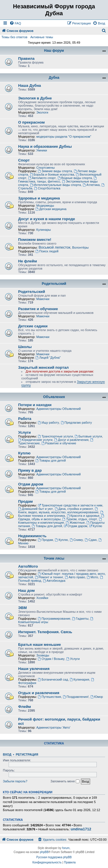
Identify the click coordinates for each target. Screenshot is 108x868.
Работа (25, 419)
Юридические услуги (35, 440)
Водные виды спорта (75, 178)
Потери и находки (35, 405)
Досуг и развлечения (71, 440)
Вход (7, 754)
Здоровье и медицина (39, 198)
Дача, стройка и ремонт (74, 509)
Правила (26, 58)
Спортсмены (46, 168)
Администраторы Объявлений (58, 409)
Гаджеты (80, 619)
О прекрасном (31, 122)
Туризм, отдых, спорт (80, 519)
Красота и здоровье (83, 516)
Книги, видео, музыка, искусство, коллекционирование (58, 511)
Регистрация (27, 754)
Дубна (54, 78)
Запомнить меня (65, 781)
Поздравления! (76, 697)
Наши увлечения (34, 669)
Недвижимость (32, 536)
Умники (42, 150)
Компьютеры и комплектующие (60, 521)
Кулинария (79, 679)
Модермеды (45, 206)
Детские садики (33, 326)
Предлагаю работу (76, 423)
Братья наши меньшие (39, 645)
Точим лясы (54, 558)
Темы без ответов (14, 37)
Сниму (76, 540)
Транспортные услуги (55, 436)
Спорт (24, 160)
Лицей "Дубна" (48, 358)
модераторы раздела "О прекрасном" (64, 137)
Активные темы (42, 37)
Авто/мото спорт (42, 178)
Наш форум (54, 51)
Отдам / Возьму (51, 659)
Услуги (24, 432)
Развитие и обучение (38, 309)
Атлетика (91, 185)
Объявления (54, 397)
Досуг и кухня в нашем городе (47, 219)
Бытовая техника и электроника (61, 514)
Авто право (75, 577)
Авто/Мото (28, 566)
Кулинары (43, 230)
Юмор (97, 697)
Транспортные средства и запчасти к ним (70, 505)
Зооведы (43, 655)
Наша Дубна (30, 86)
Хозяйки (42, 598)
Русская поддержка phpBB (54, 857)
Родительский (54, 284)
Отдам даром (31, 484)
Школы (25, 347)
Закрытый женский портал (43, 367)
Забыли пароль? (15, 781)
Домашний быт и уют (36, 509)
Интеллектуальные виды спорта (55, 185)
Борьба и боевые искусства (52, 174)
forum (66, 848)
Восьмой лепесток (55, 247)
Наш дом (26, 590)
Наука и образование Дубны (45, 146)
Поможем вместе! (35, 240)
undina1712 (81, 829)
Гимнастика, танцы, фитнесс (58, 180)
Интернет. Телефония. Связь (45, 632)
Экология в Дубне (35, 98)
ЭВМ (22, 608)
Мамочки (43, 299)
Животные (75, 523)
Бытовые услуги (88, 436)
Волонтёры (80, 247)
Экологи (42, 112)
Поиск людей (47, 251)
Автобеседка (54, 581)
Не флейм (28, 261)
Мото (92, 577)
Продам (25, 501)
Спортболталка (47, 188)
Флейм (24, 707)
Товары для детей (51, 460)
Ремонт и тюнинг (49, 577)
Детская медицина (51, 209)
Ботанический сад (53, 679)
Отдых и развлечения (39, 693)
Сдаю (91, 540)
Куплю (24, 453)
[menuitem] (15, 23)
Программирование (54, 619)
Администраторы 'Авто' (53, 727)
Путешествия (49, 697)
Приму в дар (30, 470)
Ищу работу (48, 423)
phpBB (44, 852)
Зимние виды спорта (55, 171)
